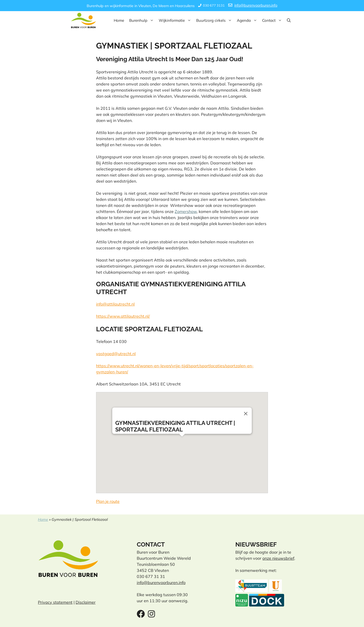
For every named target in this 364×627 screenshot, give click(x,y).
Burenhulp (143, 20)
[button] (289, 20)
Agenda (248, 20)
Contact (273, 20)
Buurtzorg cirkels (215, 20)
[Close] (246, 414)
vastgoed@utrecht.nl (116, 354)
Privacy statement (55, 602)
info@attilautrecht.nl (115, 304)
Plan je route (108, 501)
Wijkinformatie (176, 20)
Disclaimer (86, 602)
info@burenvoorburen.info (256, 5)
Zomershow (186, 211)
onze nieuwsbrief (278, 558)
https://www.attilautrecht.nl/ (123, 316)
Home (119, 20)
